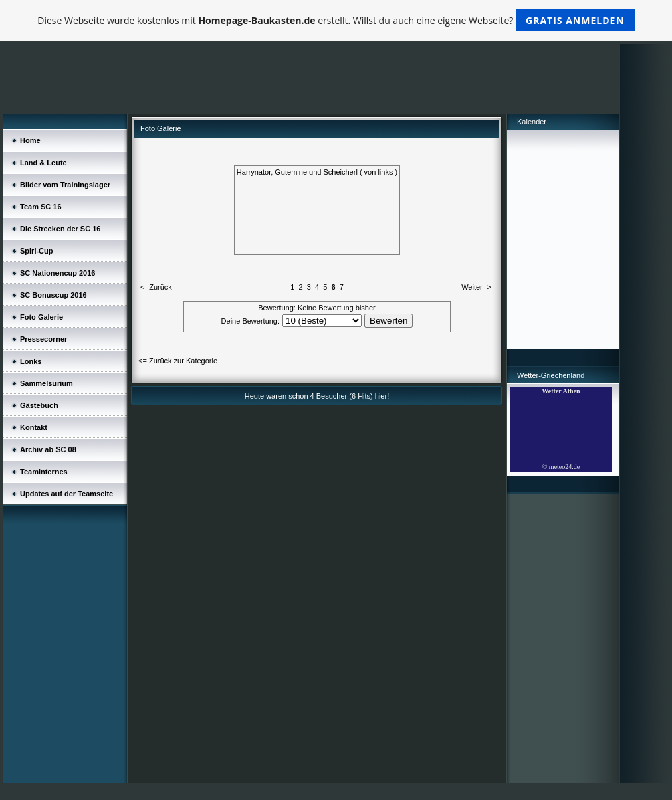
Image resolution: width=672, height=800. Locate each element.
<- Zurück (156, 287)
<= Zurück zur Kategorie (178, 361)
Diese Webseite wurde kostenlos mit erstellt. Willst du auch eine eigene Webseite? (336, 20)
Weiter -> (476, 287)
